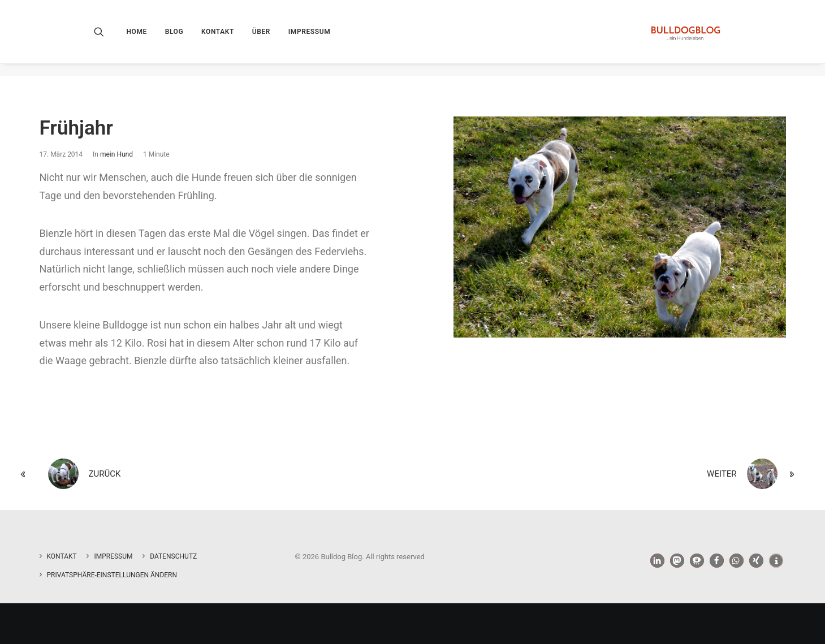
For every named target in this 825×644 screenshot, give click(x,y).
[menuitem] (141, 38)
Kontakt (218, 38)
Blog (174, 38)
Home (137, 38)
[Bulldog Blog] (684, 38)
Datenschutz (173, 556)
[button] (107, 38)
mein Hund (116, 155)
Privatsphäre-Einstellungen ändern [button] (112, 575)
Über (261, 38)
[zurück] (177, 474)
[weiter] (649, 474)
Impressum (309, 38)
